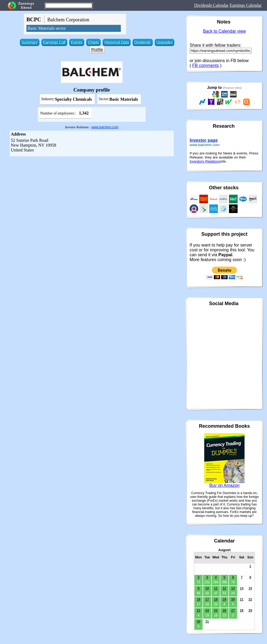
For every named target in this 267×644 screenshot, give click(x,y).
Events (77, 42)
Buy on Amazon (224, 485)
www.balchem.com (105, 127)
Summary (30, 42)
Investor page (204, 140)
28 (242, 611)
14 (242, 588)
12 (224, 588)
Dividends (143, 42)
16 (198, 599)
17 (207, 599)
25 (216, 611)
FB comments (206, 65)
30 (198, 622)
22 (250, 599)
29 (250, 611)
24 (207, 611)
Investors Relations (205, 161)
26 (224, 611)
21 (242, 599)
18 (216, 599)
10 (207, 588)
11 (216, 588)
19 (224, 599)
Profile (97, 49)
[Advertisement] (92, 197)
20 (233, 599)
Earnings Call (54, 42)
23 (198, 611)
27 (233, 611)
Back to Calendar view (224, 31)
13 (233, 588)
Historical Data (117, 42)
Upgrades (165, 42)
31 (207, 622)
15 (250, 588)
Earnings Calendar (246, 5)
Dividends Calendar (211, 5)
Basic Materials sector (47, 28)
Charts (93, 42)
